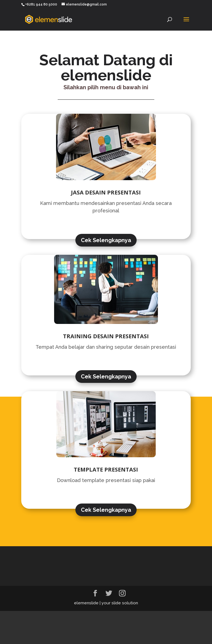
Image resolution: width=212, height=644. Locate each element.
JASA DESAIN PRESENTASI (106, 192)
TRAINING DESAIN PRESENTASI (106, 336)
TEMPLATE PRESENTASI (106, 470)
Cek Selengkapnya (106, 240)
